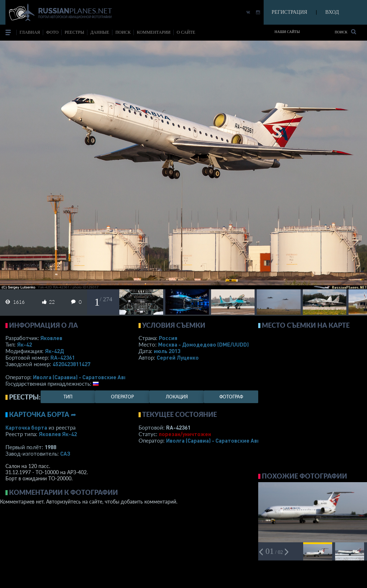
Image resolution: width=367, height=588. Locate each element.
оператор (122, 397)
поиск (123, 32)
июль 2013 (167, 351)
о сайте (186, 32)
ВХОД (332, 12)
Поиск (345, 32)
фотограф (231, 397)
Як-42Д (54, 351)
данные (100, 32)
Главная (30, 32)
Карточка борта (26, 427)
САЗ (65, 454)
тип (68, 397)
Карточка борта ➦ (43, 414)
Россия (168, 338)
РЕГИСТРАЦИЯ (289, 12)
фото (52, 32)
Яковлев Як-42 (58, 434)
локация (177, 397)
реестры (74, 32)
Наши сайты (287, 32)
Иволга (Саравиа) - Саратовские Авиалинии (90, 377)
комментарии (154, 32)
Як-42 (24, 344)
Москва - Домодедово (203, 344)
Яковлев (51, 338)
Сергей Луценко (178, 357)
